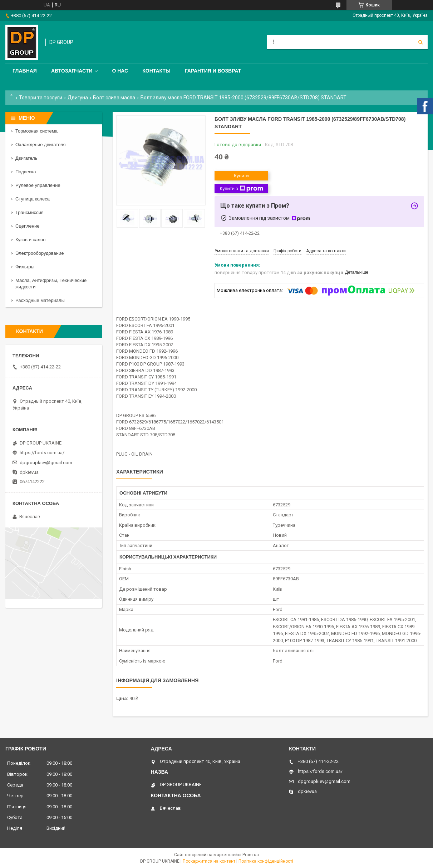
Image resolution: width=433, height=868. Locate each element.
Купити (241, 176)
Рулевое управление (38, 185)
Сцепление (27, 226)
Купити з (241, 189)
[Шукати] (420, 42)
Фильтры (25, 267)
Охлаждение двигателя (40, 145)
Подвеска (26, 172)
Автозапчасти (72, 71)
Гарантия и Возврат (213, 71)
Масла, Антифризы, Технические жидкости (51, 284)
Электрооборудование (40, 253)
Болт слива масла (114, 98)
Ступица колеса (33, 199)
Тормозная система (36, 131)
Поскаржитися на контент (209, 861)
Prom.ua (251, 855)
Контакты (156, 71)
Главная (25, 71)
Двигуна (78, 98)
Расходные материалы (40, 300)
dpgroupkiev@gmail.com (46, 463)
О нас (120, 71)
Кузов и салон (30, 240)
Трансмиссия (29, 212)
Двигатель (26, 158)
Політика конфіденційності (266, 861)
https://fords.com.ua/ (42, 453)
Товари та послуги (41, 98)
